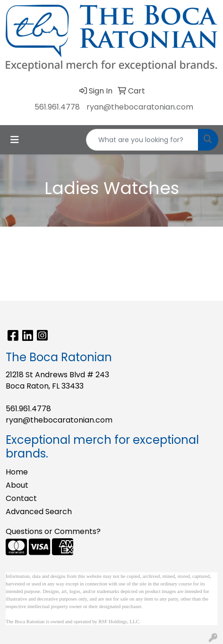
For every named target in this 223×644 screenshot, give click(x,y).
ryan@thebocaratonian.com (140, 107)
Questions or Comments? (53, 531)
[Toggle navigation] (15, 140)
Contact (21, 498)
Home (17, 472)
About (17, 485)
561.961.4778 (57, 107)
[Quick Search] (142, 140)
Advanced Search (39, 512)
